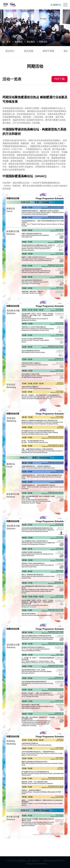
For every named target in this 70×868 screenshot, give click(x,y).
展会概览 (19, 42)
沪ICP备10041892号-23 (54, 861)
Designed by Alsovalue (36, 864)
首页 (9, 42)
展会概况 (31, 42)
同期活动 (43, 42)
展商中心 (56, 5)
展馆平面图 (48, 51)
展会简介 (10, 51)
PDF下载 (60, 79)
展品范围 (29, 51)
